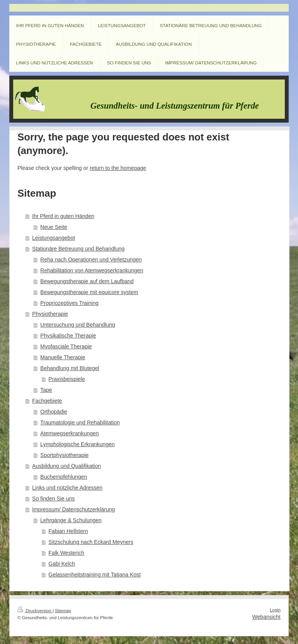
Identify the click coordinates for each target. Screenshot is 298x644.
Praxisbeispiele (67, 379)
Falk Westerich (66, 553)
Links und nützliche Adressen (67, 488)
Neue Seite (54, 227)
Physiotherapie (50, 314)
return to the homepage (118, 168)
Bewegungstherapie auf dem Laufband (87, 281)
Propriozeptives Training (69, 303)
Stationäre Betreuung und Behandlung (78, 249)
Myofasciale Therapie (66, 346)
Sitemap (63, 611)
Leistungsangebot (54, 238)
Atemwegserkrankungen (70, 433)
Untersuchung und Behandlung (78, 325)
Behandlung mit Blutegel (70, 368)
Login (275, 610)
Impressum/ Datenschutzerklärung (74, 509)
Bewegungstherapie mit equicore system (89, 292)
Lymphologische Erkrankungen (78, 444)
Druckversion (35, 611)
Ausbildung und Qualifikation (67, 466)
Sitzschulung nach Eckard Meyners (91, 542)
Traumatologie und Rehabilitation (80, 422)
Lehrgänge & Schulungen (71, 520)
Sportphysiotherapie (65, 455)
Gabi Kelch (62, 564)
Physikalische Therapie (68, 336)
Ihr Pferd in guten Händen (63, 216)
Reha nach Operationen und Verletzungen (91, 260)
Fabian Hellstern (68, 531)
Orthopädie (54, 412)
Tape (46, 390)
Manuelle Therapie (63, 357)
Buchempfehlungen (64, 477)
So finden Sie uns (54, 499)
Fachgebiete (47, 401)
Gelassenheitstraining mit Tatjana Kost (95, 575)
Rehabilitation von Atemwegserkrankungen (92, 270)
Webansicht (266, 617)
